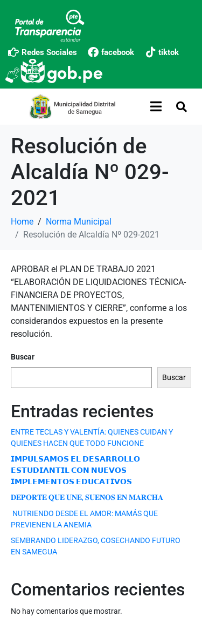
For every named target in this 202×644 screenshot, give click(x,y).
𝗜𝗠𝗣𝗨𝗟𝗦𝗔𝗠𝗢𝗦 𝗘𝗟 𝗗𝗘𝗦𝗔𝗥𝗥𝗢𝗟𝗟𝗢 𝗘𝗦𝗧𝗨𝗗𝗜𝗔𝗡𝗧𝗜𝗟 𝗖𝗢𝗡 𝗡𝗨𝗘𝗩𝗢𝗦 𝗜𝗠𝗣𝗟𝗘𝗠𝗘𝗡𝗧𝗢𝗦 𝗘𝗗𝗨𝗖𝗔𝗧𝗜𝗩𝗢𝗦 (75, 470)
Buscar (23, 357)
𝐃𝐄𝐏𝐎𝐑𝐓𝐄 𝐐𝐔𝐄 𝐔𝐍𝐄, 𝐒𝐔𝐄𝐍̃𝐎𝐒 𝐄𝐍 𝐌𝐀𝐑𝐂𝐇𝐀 (87, 497)
